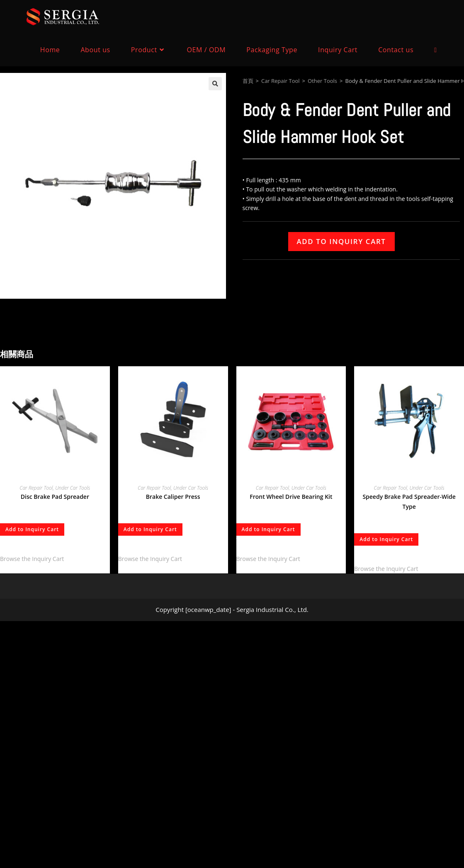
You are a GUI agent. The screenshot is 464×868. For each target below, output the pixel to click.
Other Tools (322, 81)
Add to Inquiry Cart (341, 241)
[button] (215, 84)
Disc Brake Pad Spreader (55, 497)
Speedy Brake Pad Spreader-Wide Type (409, 502)
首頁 (248, 81)
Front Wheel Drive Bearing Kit (291, 497)
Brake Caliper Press (173, 497)
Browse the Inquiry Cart (32, 559)
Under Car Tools (73, 488)
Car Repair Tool (281, 81)
